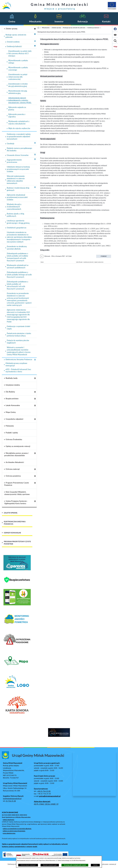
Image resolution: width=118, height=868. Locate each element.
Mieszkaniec (46, 28)
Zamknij (95, 865)
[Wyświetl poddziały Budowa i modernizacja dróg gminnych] (35, 187)
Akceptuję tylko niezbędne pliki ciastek (75, 865)
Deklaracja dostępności (15, 864)
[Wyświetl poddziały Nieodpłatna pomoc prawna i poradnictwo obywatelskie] (35, 453)
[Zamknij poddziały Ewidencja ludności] (35, 46)
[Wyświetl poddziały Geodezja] (35, 143)
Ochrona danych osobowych (28, 865)
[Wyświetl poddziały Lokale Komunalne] (35, 406)
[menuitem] (19, 29)
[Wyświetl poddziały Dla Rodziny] (35, 392)
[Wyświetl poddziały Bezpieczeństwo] (35, 399)
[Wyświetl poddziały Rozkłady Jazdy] (35, 378)
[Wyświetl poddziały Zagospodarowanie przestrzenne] (35, 159)
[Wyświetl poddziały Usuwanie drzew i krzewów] (35, 155)
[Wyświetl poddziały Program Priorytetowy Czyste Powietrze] (35, 483)
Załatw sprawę (56, 28)
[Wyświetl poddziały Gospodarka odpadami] (35, 419)
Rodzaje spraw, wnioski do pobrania (74, 28)
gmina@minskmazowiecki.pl (50, 796)
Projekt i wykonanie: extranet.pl (106, 864)
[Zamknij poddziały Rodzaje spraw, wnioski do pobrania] (35, 34)
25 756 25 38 (11, 801)
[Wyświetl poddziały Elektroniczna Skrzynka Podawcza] (35, 360)
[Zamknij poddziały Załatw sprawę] (35, 29)
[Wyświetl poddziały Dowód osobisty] (35, 41)
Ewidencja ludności (93, 28)
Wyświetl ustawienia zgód (50, 865)
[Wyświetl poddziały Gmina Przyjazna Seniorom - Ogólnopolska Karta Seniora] (35, 501)
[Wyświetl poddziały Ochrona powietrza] (35, 476)
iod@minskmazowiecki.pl (12, 799)
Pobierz (104, 256)
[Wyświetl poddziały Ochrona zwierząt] (35, 469)
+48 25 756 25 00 (44, 791)
